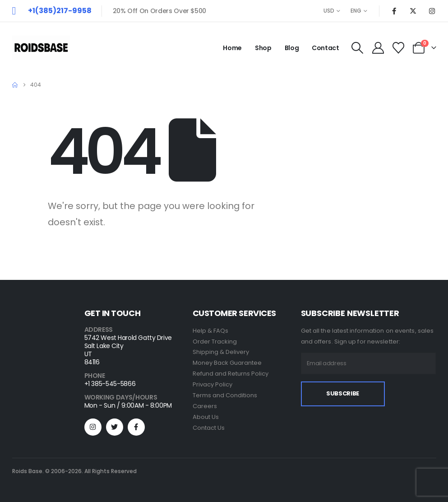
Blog (292, 48)
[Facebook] (394, 11)
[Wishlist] (398, 48)
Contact (326, 48)
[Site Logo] (41, 48)
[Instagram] (432, 11)
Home (232, 48)
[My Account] (378, 48)
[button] (358, 48)
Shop (263, 48)
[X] (413, 11)
